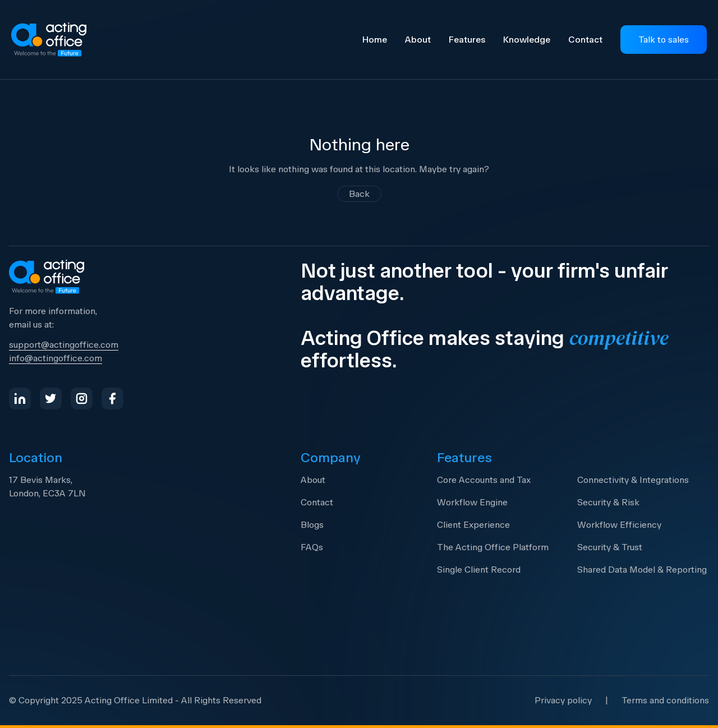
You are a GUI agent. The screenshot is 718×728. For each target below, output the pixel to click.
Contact (585, 40)
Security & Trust (610, 547)
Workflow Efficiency (619, 525)
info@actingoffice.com (56, 358)
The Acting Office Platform (493, 547)
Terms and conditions (665, 700)
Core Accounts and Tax (484, 480)
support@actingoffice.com (64, 345)
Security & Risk (608, 502)
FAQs (312, 547)
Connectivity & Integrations (633, 480)
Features (467, 40)
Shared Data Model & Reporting (642, 570)
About (418, 40)
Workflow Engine (472, 502)
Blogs (312, 525)
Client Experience (473, 525)
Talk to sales (664, 40)
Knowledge (527, 40)
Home (375, 40)
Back (359, 194)
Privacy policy (563, 700)
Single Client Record (479, 570)
